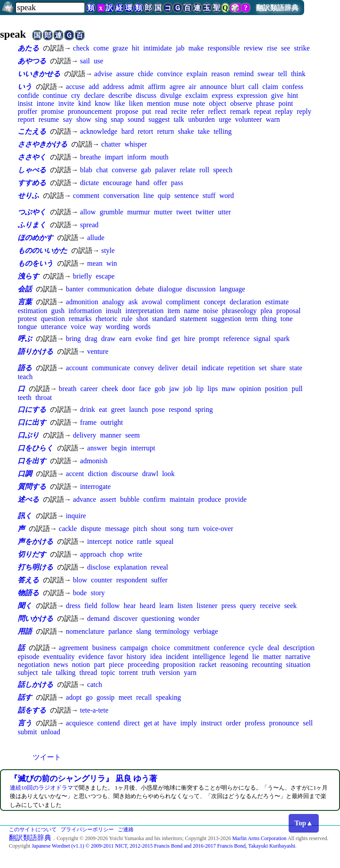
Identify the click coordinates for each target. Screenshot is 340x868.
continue (55, 95)
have (170, 723)
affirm (157, 87)
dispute (91, 529)
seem (133, 435)
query (248, 606)
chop (117, 554)
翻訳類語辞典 (277, 8)
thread (88, 672)
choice (161, 648)
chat (102, 170)
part (99, 665)
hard (127, 131)
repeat (263, 111)
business (104, 648)
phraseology (239, 311)
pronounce (284, 723)
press (229, 606)
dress (73, 606)
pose (158, 409)
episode (29, 657)
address (113, 87)
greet (118, 409)
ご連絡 (126, 829)
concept (215, 302)
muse (182, 103)
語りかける (35, 351)
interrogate (95, 486)
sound (136, 119)
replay (284, 111)
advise (103, 74)
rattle (144, 541)
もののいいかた (42, 250)
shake (186, 131)
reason (220, 74)
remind (244, 74)
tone (287, 319)
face (145, 389)
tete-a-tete (94, 710)
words (142, 327)
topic (108, 672)
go (89, 697)
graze (120, 48)
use (99, 61)
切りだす (32, 554)
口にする (32, 409)
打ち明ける (35, 567)
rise (272, 48)
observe (241, 103)
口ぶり (28, 435)
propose (127, 111)
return (166, 131)
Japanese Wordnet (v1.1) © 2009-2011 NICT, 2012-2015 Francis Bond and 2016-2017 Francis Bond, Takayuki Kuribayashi (164, 846)
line (149, 196)
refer (197, 111)
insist (25, 103)
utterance (54, 327)
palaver (165, 170)
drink (88, 409)
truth (148, 672)
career (89, 389)
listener (207, 606)
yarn (190, 672)
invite (66, 103)
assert (108, 499)
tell (282, 74)
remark (240, 111)
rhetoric (107, 319)
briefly (83, 276)
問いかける (35, 618)
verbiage (206, 631)
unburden (201, 119)
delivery (85, 435)
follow (111, 606)
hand (143, 183)
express (222, 95)
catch (95, 684)
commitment (192, 648)
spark (282, 339)
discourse (125, 474)
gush (58, 311)
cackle (68, 529)
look (168, 474)
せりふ (28, 196)
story (98, 593)
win (112, 263)
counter (102, 580)
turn (193, 529)
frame (88, 422)
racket (208, 665)
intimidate (157, 48)
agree (177, 87)
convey (144, 368)
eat (103, 409)
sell (308, 723)
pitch (140, 529)
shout (159, 529)
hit (136, 48)
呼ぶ (25, 339)
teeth (25, 397)
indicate (213, 368)
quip (164, 196)
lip (200, 389)
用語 (25, 631)
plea (266, 311)
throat (44, 397)
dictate (90, 183)
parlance (120, 631)
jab (180, 48)
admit (136, 87)
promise (53, 111)
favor (115, 657)
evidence (91, 657)
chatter (111, 144)
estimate (277, 302)
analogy (113, 302)
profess (255, 723)
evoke (144, 339)
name (191, 311)
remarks (80, 319)
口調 (25, 474)
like (120, 103)
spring (204, 409)
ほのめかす (35, 238)
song (177, 529)
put (147, 111)
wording (118, 327)
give (277, 95)
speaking (168, 697)
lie (256, 657)
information (85, 311)
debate (145, 289)
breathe (91, 157)
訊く (25, 516)
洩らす (28, 276)
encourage (117, 183)
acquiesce (80, 723)
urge (225, 119)
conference (229, 648)
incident (177, 657)
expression (252, 95)
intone (46, 103)
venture (98, 351)
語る (25, 368)
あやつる (32, 61)
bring (73, 339)
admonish (94, 461)
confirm (155, 499)
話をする (32, 710)
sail (85, 61)
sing (101, 119)
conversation (121, 196)
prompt (209, 339)
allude (96, 238)
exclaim (197, 95)
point (286, 103)
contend (109, 723)
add (94, 87)
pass (177, 183)
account (77, 368)
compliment (183, 302)
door (129, 389)
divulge (171, 95)
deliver (168, 368)
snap (117, 119)
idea (156, 657)
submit (27, 732)
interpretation (144, 311)
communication (110, 289)
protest (27, 319)
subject (28, 672)
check (81, 48)
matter (272, 657)
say (68, 119)
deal (273, 648)
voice (79, 327)
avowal (152, 302)
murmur (139, 212)
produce (210, 499)
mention (158, 103)
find (162, 339)
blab (86, 170)
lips (213, 389)
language (232, 289)
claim (270, 87)
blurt (238, 87)
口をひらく (35, 448)
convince (170, 74)
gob (160, 389)
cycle (256, 648)
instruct (211, 723)
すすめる (32, 183)
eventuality (59, 657)
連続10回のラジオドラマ (41, 788)
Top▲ (304, 823)
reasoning (234, 665)
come (101, 48)
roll (204, 170)
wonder (189, 618)
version (169, 672)
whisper (136, 144)
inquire (76, 516)
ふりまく (32, 225)
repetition (241, 368)
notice (125, 541)
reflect (217, 111)
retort (145, 131)
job (188, 389)
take (204, 131)
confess (293, 87)
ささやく (32, 157)
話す (25, 697)
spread (89, 225)
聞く (25, 606)
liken (136, 103)
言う (25, 723)
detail (190, 368)
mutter (163, 212)
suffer (159, 580)
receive (270, 606)
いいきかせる (39, 74)
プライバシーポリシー (87, 829)
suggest (159, 119)
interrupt (143, 448)
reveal (160, 567)
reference (236, 339)
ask (133, 302)
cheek (110, 389)
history (136, 657)
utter (224, 212)
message (117, 529)
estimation (33, 311)
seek (290, 606)
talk (179, 119)
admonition (82, 302)
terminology (172, 631)
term (252, 319)
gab (146, 170)
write (135, 554)
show (84, 119)
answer (97, 448)
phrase (265, 103)
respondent (131, 580)
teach (25, 377)
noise (211, 311)
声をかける (35, 541)
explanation (130, 567)
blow (80, 580)
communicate (111, 368)
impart (114, 157)
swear (266, 74)
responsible (224, 48)
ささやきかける (42, 144)
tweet (184, 212)
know (103, 103)
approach (93, 554)
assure (125, 74)
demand (99, 618)
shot (142, 319)
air (192, 87)
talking (66, 672)
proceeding (143, 665)
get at (151, 723)
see (286, 48)
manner (111, 435)
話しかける (35, 684)
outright (112, 422)
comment (86, 196)
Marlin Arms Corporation (259, 838)
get (176, 339)
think (298, 74)
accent (75, 474)
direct (131, 723)
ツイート (47, 757)
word (226, 196)
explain (197, 74)
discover (125, 618)
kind (85, 103)
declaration (245, 302)
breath (68, 389)
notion (81, 665)
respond (180, 409)
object (218, 103)
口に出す (32, 422)
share (278, 368)
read (161, 111)
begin (119, 448)
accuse (75, 87)
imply (188, 723)
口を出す (32, 461)
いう (25, 87)
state (296, 368)
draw (108, 339)
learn (166, 606)
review (254, 48)
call (253, 87)
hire (190, 339)
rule (127, 319)
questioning (158, 618)
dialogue (170, 289)
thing (269, 319)
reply (304, 111)
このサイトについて (33, 829)
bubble (130, 499)
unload (50, 732)
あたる (28, 48)
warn (273, 119)
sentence (187, 196)
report (26, 119)
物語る (28, 593)
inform (137, 157)
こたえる (32, 131)
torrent (129, 672)
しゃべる (32, 170)
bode (80, 593)
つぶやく (32, 212)
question (53, 319)
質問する (32, 486)
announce (214, 87)
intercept (100, 541)
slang (144, 631)
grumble (111, 212)
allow (88, 212)
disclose (99, 567)
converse (125, 170)
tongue (27, 327)
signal (262, 339)
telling (222, 131)
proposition (179, 665)
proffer (27, 111)
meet (126, 697)
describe (120, 95)
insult (114, 311)
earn (125, 339)
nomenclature (85, 631)
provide (236, 499)
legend (239, 657)
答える (28, 580)
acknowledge (99, 131)
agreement (74, 648)
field (91, 606)
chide (145, 74)
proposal (288, 311)
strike (302, 48)
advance (85, 499)
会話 (25, 289)
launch (139, 409)
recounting (267, 665)
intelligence (209, 657)
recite (179, 111)
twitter (205, 212)
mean (95, 263)
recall (144, 697)
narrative (298, 657)
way (96, 327)
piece (116, 665)
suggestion (226, 319)
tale (47, 672)
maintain (182, 499)
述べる (28, 499)
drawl (150, 474)
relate (188, 170)
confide (28, 95)
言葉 (25, 302)
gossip (106, 697)
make (196, 48)
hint (293, 95)
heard (148, 606)
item (174, 311)
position (276, 389)
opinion (250, 389)
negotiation (34, 665)
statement (193, 319)
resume (49, 119)
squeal (164, 541)
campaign (134, 648)
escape (105, 276)
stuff (209, 196)
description (299, 648)
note (199, 103)
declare (94, 95)
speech (223, 170)
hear (130, 606)
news (61, 665)
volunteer (248, 119)
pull (297, 389)
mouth (160, 157)
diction (97, 474)
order (233, 723)
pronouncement (90, 111)
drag (91, 339)
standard (164, 319)
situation (298, 665)
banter (75, 289)
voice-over (218, 529)
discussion (201, 289)
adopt (74, 697)
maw (229, 389)
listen (185, 606)
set (263, 368)
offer (160, 183)
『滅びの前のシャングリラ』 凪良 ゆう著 (83, 779)
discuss (146, 95)
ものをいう (35, 263)
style (108, 250)
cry (76, 95)
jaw (174, 389)
